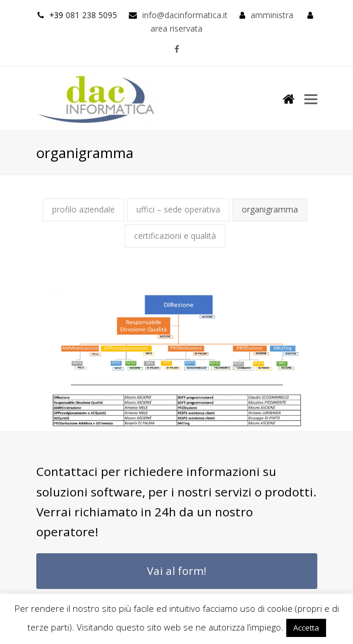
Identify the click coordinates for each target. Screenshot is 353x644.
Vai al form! (176, 571)
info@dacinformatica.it (185, 15)
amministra (272, 15)
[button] (311, 98)
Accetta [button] (306, 628)
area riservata (176, 28)
